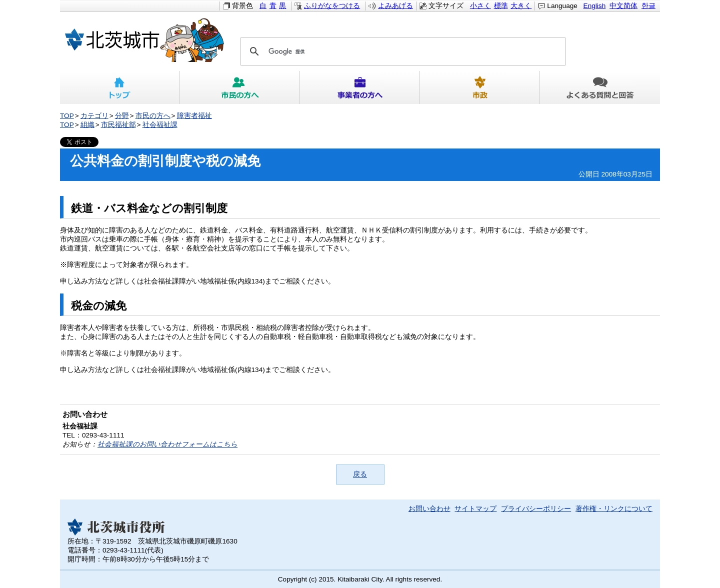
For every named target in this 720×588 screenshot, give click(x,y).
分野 (122, 116)
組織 (87, 125)
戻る (360, 474)
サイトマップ (475, 509)
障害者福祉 (194, 116)
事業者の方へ (360, 87)
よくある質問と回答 (600, 87)
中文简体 (623, 6)
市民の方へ (240, 87)
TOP (67, 116)
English (595, 6)
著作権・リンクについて (614, 509)
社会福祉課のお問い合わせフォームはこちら (167, 444)
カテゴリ (94, 116)
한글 (648, 6)
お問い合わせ (429, 509)
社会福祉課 (160, 125)
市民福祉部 (118, 125)
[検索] (401, 51)
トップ (120, 87)
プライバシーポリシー (536, 509)
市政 (480, 87)
